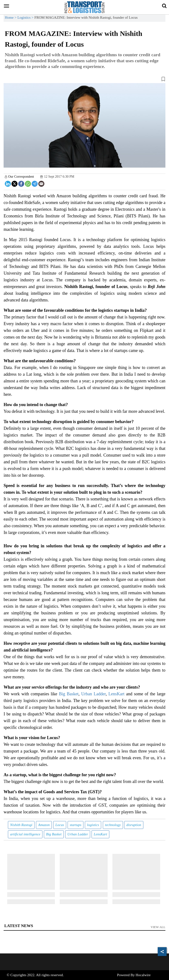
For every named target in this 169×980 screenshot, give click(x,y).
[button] (84, 80)
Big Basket (69, 694)
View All (158, 927)
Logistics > (26, 17)
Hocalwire (143, 975)
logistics (93, 825)
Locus (60, 825)
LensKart (116, 694)
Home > (11, 17)
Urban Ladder (93, 694)
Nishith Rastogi (21, 825)
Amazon (44, 825)
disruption (134, 825)
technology (113, 825)
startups (76, 825)
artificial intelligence (25, 834)
